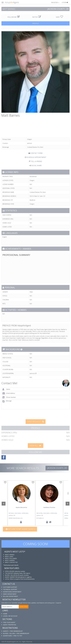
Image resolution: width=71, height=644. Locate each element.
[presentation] (16, 414)
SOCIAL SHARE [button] (36, 166)
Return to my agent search (20, 529)
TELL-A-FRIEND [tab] (35, 161)
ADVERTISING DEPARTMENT (12, 592)
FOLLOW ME (14, 17)
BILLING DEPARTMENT (11, 597)
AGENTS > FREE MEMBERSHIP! (13, 631)
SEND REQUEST (36, 422)
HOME (5, 614)
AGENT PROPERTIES (10, 625)
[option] (49, 503)
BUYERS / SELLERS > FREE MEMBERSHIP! (16, 634)
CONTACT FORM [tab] (35, 153)
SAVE (59, 17)
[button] (56, 2)
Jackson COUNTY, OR (57, 468)
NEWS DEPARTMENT (10, 594)
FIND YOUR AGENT (9, 623)
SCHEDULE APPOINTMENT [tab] (36, 157)
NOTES (37, 17)
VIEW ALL (35, 445)
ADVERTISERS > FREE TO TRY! (13, 636)
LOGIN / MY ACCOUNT (10, 616)
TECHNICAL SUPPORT (10, 590)
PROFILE (35, 23)
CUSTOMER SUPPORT (10, 587)
